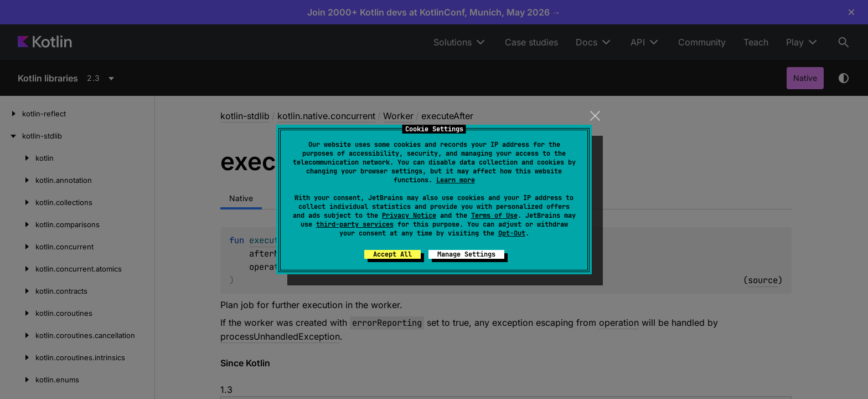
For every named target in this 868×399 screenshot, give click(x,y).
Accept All (392, 254)
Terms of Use (494, 216)
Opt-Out (512, 233)
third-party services (355, 224)
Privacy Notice (409, 216)
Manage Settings (466, 254)
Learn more (456, 180)
